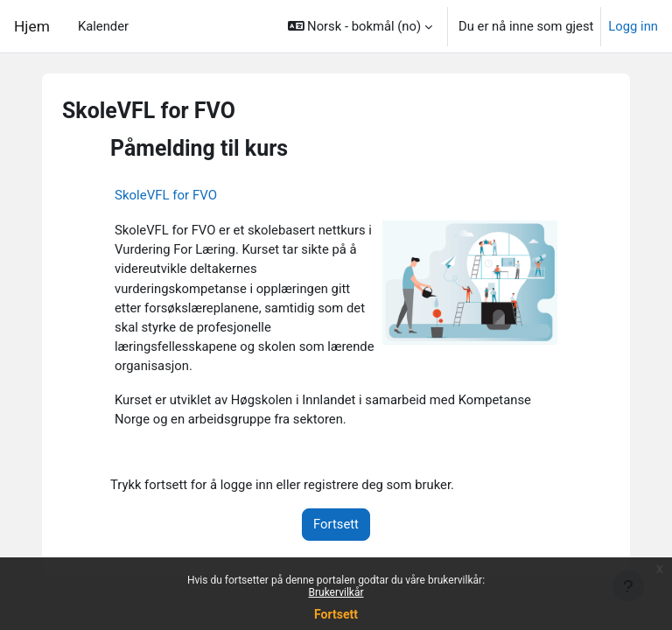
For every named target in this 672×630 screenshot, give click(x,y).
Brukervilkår (336, 592)
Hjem (32, 26)
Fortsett (336, 614)
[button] (360, 26)
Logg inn (633, 26)
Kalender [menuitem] (103, 26)
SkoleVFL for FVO (166, 195)
